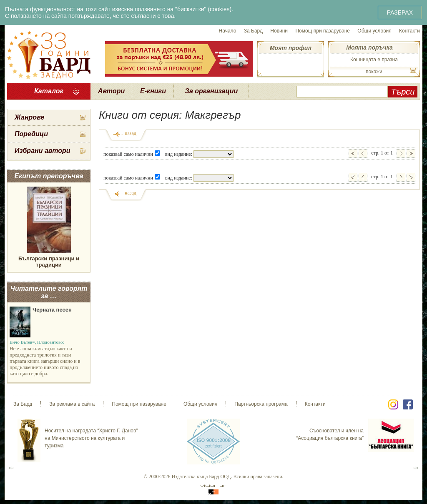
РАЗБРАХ (400, 12)
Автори (111, 91)
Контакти (409, 31)
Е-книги (153, 91)
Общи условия (374, 31)
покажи (374, 72)
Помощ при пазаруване (323, 31)
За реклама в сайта (72, 404)
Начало (228, 31)
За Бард (253, 31)
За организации (212, 91)
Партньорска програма (261, 404)
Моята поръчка (369, 47)
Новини (279, 31)
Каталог (49, 91)
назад (131, 133)
